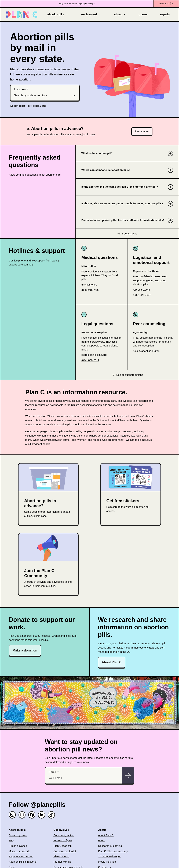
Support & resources (21, 856)
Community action (64, 835)
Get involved (91, 14)
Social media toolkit (65, 851)
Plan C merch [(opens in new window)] (61, 856)
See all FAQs (130, 234)
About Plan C (112, 662)
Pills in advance (18, 846)
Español (165, 14)
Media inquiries (107, 862)
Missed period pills (19, 851)
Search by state (18, 835)
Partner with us (62, 862)
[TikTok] (51, 815)
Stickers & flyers (63, 840)
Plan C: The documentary (113, 851)
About (120, 14)
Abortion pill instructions (23, 862)
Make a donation (25, 650)
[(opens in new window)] (101, 285)
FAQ (11, 840)
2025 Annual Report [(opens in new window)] (110, 856)
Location (20, 89)
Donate (143, 14)
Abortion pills (58, 14)
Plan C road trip (63, 846)
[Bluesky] (22, 815)
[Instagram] (12, 815)
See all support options (130, 375)
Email (52, 772)
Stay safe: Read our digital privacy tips (77, 4)
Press (101, 840)
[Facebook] (32, 815)
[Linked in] (42, 815)
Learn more (142, 131)
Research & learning (110, 846)
